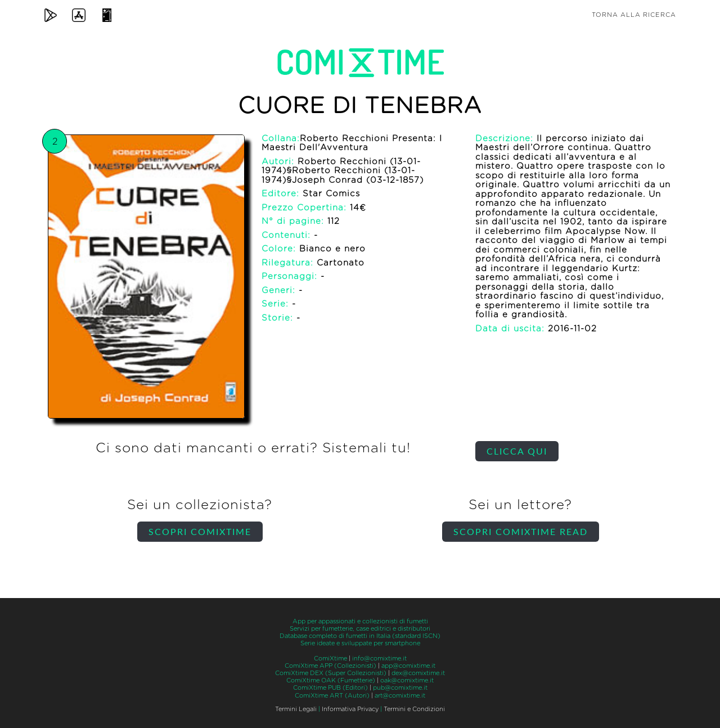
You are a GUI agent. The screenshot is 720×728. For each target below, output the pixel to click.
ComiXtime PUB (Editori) (330, 688)
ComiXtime (330, 659)
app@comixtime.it (408, 666)
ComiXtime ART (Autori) (332, 696)
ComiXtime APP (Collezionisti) (330, 666)
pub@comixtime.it (400, 688)
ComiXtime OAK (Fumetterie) (331, 680)
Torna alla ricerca (634, 15)
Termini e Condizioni (414, 709)
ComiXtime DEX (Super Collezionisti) (331, 673)
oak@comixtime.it (407, 680)
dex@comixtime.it (418, 673)
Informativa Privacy (350, 709)
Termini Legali (296, 709)
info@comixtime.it (379, 659)
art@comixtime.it (400, 696)
